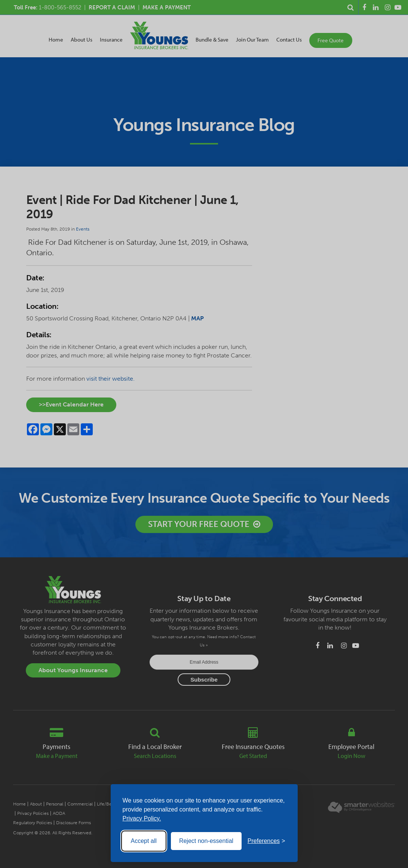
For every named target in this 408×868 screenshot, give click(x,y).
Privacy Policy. (142, 818)
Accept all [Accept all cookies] (144, 841)
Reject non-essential (206, 841)
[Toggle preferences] (266, 841)
